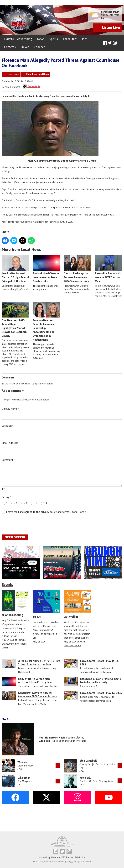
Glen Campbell (88, 761)
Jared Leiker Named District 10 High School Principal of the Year (15, 269)
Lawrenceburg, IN (110, 12)
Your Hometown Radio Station (57, 738)
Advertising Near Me (49, 857)
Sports (54, 39)
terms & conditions (73, 512)
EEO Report (67, 857)
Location (7, 426)
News (41, 39)
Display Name (10, 409)
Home (8, 39)
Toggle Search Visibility (120, 43)
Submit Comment (15, 537)
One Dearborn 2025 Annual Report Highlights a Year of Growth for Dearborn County (15, 320)
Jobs (85, 39)
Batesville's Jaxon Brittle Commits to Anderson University (100, 680)
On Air (25, 47)
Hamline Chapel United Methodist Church (14, 644)
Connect (39, 47)
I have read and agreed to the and (46, 512)
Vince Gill (85, 778)
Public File (80, 857)
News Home (13, 74)
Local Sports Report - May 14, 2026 (101, 693)
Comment (8, 460)
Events (7, 585)
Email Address (11, 443)
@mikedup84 (31, 86)
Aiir (72, 862)
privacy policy (49, 512)
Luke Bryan (24, 778)
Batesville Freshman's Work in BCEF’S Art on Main (109, 269)
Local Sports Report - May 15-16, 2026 (100, 663)
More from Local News (38, 74)
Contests (10, 47)
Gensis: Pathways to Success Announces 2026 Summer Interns (77, 269)
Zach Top (45, 741)
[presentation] (26, 524)
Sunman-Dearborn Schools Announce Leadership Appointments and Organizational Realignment (46, 322)
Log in (7, 400)
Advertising (25, 39)
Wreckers (23, 762)
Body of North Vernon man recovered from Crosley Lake (46, 269)
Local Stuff (70, 39)
